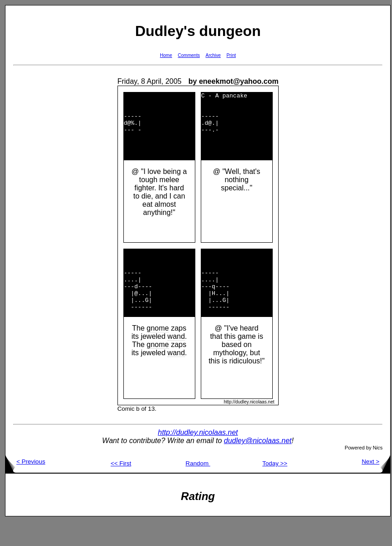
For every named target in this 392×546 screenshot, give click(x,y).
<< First (121, 488)
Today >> (275, 488)
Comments (189, 55)
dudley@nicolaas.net (258, 465)
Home (166, 55)
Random (198, 488)
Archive (213, 55)
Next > (376, 486)
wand (176, 361)
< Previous (25, 486)
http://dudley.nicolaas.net (198, 457)
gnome (158, 353)
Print (231, 55)
